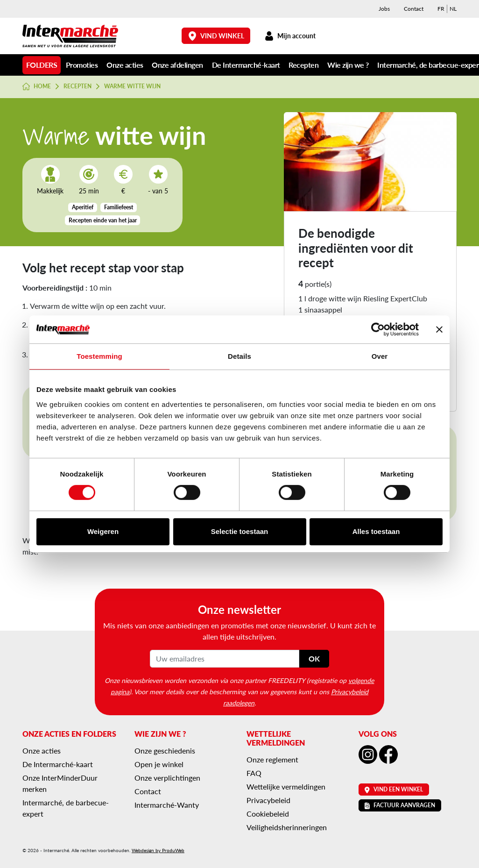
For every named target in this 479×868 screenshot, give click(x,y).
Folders (42, 65)
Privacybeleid (268, 800)
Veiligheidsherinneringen (287, 827)
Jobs (384, 9)
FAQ (254, 773)
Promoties (82, 65)
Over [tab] (380, 356)
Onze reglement (272, 759)
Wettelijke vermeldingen (286, 786)
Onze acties (125, 65)
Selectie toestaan (240, 531)
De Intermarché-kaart (246, 65)
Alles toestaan (376, 531)
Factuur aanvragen (400, 805)
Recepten (303, 65)
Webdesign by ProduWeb (158, 850)
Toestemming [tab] (99, 356)
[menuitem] (441, 9)
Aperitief (83, 207)
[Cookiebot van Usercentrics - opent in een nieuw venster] (378, 329)
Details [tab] (239, 356)
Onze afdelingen (177, 65)
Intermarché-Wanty (167, 805)
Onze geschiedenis (165, 751)
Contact (414, 9)
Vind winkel (216, 36)
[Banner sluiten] (439, 329)
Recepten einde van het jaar (103, 220)
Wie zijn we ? (348, 65)
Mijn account (290, 36)
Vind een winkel (394, 789)
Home (37, 86)
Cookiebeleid (268, 814)
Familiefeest (119, 207)
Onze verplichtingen (167, 778)
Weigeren (103, 531)
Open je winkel (159, 764)
